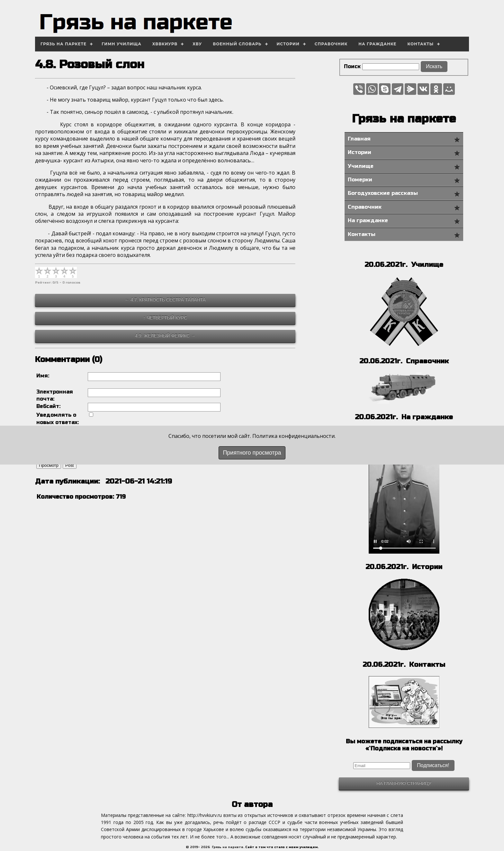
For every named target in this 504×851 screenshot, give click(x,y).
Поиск (352, 66)
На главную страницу (404, 783)
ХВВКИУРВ (165, 44)
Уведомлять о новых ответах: (58, 418)
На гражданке (377, 44)
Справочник (331, 44)
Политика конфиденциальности (293, 436)
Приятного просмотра (252, 453)
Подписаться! (433, 765)
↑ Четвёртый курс (165, 318)
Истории (288, 44)
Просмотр (49, 470)
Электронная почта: (55, 395)
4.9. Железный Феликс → (165, 336)
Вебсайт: (48, 406)
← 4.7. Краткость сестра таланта (165, 300)
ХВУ (197, 44)
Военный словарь (237, 44)
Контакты (420, 44)
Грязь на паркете (63, 44)
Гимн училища (122, 44)
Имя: (43, 376)
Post (70, 470)
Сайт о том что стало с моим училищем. (282, 847)
